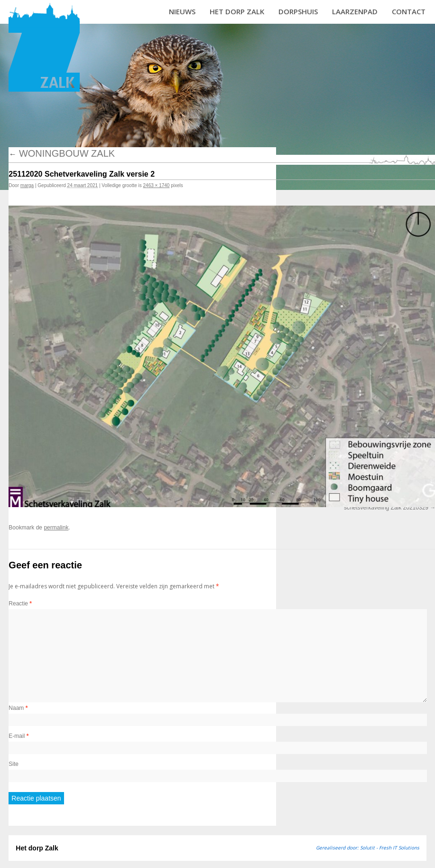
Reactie (20, 604)
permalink (56, 528)
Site (14, 764)
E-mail (19, 736)
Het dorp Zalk (237, 11)
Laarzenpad (355, 11)
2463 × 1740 (157, 185)
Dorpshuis (298, 11)
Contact (409, 11)
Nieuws (182, 11)
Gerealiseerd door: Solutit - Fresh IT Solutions (368, 848)
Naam (18, 708)
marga (27, 185)
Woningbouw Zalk (62, 153)
